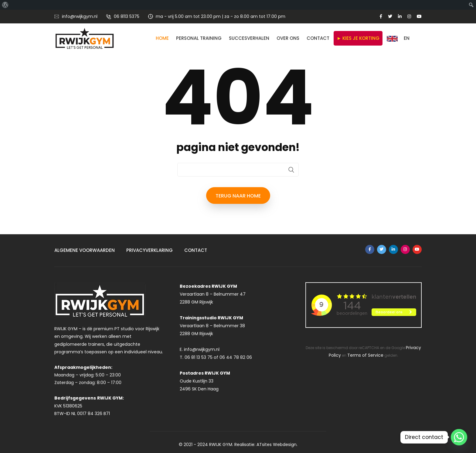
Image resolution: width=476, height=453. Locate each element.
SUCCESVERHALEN (249, 38)
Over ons (288, 38)
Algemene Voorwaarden (85, 250)
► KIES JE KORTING (358, 38)
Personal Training (199, 38)
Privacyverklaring (150, 250)
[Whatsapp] (459, 437)
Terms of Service (365, 355)
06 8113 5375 (127, 16)
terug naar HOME (238, 196)
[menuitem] (5, 5)
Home (162, 38)
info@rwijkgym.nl (80, 16)
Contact (318, 38)
